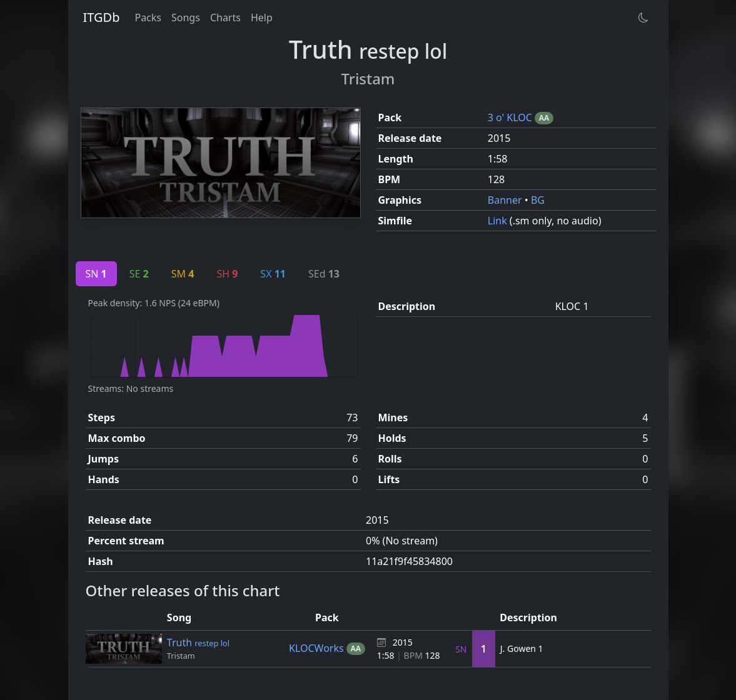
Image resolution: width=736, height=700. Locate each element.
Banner (506, 200)
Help (262, 17)
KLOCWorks (318, 648)
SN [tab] (96, 274)
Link (499, 221)
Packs (148, 17)
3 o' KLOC (511, 117)
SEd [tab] (324, 274)
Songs (186, 17)
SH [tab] (227, 274)
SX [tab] (273, 274)
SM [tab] (183, 274)
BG (538, 200)
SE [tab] (139, 274)
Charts (225, 17)
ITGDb (102, 17)
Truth (198, 642)
